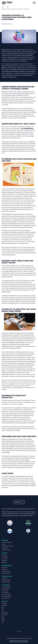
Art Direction (4, 555)
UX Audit (3, 544)
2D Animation (4, 567)
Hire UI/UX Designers (6, 587)
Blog (8, 7)
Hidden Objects (5, 613)
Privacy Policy (29, 638)
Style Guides (4, 560)
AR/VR (3, 620)
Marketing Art (4, 569)
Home (3, 7)
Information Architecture (7, 542)
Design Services (7, 576)
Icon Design (4, 603)
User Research (5, 548)
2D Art (3, 607)
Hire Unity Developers (6, 595)
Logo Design (4, 605)
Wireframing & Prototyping (7, 546)
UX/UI (3, 609)
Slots (3, 617)
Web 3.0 (3, 618)
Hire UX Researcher (6, 598)
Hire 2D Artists (5, 591)
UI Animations (5, 559)
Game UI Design (5, 557)
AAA (3, 611)
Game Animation (7, 566)
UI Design (4, 553)
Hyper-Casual (5, 615)
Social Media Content (6, 571)
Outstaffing (6, 585)
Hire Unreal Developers (6, 596)
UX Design (5, 540)
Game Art (5, 601)
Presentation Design (6, 573)
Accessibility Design (6, 550)
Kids (3, 622)
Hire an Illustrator (5, 589)
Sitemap (19, 631)
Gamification (4, 562)
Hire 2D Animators (5, 593)
